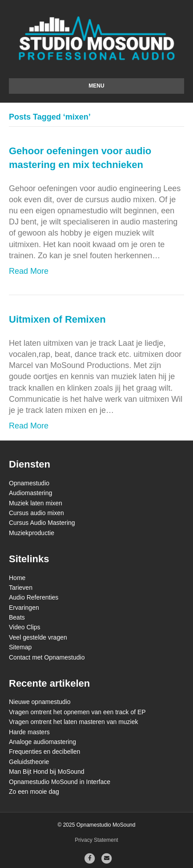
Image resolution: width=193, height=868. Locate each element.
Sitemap (20, 647)
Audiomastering (30, 493)
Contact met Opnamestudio (47, 657)
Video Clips (25, 627)
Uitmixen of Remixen (57, 319)
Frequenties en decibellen (44, 752)
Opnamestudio (29, 483)
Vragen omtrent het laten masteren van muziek (74, 722)
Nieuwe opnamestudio (40, 702)
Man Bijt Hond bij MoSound (47, 772)
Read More (29, 271)
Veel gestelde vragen (38, 637)
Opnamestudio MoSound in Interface (60, 782)
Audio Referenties (34, 597)
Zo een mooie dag (34, 792)
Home (17, 578)
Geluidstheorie (29, 762)
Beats (17, 617)
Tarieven (21, 588)
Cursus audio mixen (36, 513)
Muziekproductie (32, 533)
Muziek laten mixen (36, 503)
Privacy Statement (96, 840)
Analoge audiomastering (42, 742)
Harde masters (29, 732)
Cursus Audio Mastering (42, 523)
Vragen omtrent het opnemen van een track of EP (77, 712)
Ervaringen (24, 608)
